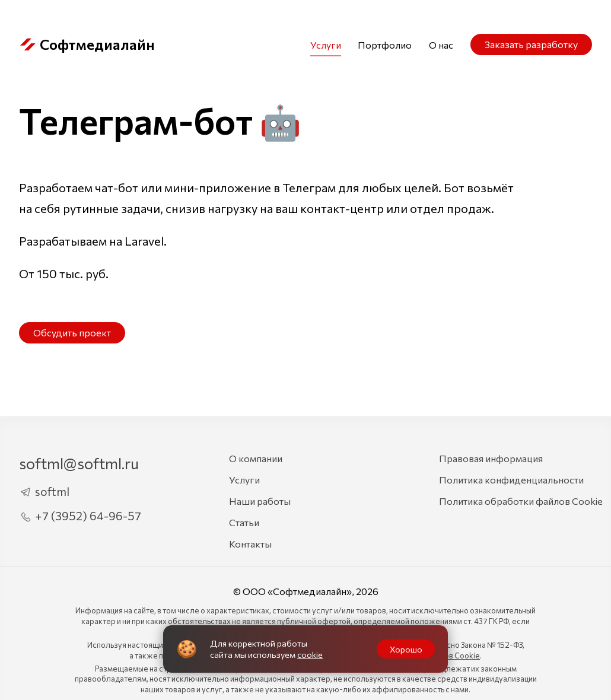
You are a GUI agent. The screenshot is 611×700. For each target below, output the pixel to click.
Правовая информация (491, 458)
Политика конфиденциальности (511, 480)
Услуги (326, 45)
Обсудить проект (72, 332)
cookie (310, 654)
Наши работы (260, 501)
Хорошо (406, 649)
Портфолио (385, 45)
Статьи (244, 522)
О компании (256, 458)
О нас (441, 45)
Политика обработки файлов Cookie (521, 501)
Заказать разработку (531, 44)
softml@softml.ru (79, 463)
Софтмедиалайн (87, 44)
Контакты (250, 544)
